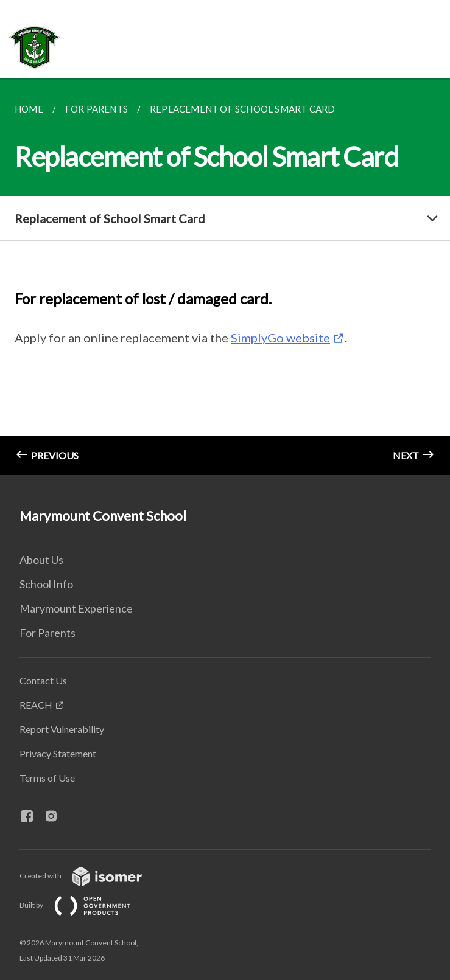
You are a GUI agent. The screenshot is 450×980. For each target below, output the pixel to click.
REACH (36, 705)
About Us (41, 560)
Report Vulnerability (62, 729)
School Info (46, 584)
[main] (225, 277)
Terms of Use (47, 778)
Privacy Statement (58, 753)
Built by (85, 905)
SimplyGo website (280, 338)
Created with (90, 876)
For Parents (47, 633)
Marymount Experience (76, 608)
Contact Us (43, 680)
